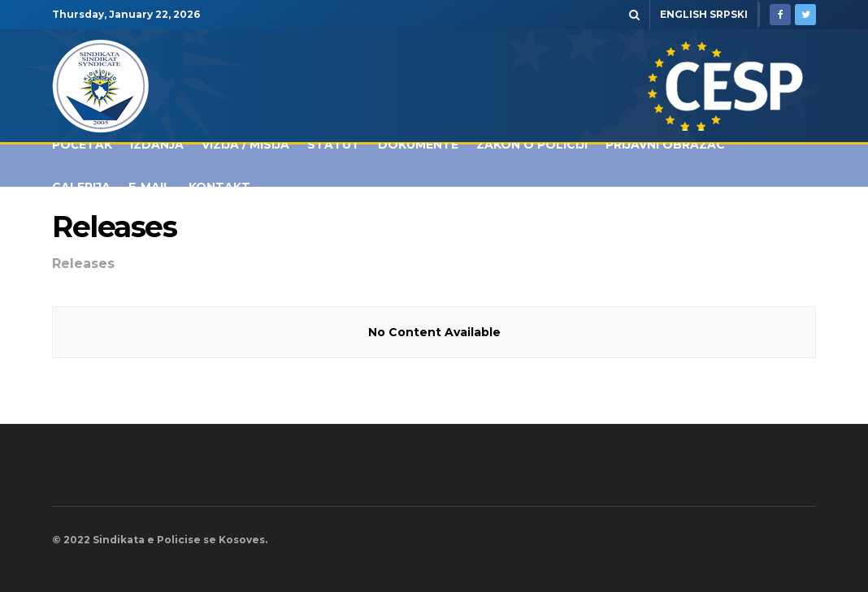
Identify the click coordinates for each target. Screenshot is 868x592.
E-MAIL (150, 187)
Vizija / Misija (245, 145)
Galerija (81, 187)
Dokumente (418, 145)
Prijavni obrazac (665, 145)
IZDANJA (157, 145)
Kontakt (219, 187)
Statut (334, 145)
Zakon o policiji (532, 145)
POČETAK (82, 145)
